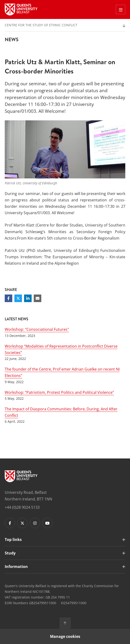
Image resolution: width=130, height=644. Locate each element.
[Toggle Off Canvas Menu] (121, 9)
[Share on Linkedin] (28, 298)
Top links (13, 540)
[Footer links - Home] (21, 476)
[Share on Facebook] (8, 298)
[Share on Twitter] (18, 298)
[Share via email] (38, 298)
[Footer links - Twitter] (22, 523)
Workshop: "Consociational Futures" (37, 329)
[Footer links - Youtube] (47, 523)
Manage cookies (65, 636)
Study (10, 553)
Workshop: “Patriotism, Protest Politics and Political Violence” (59, 392)
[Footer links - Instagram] (35, 523)
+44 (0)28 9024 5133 (22, 507)
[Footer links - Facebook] (10, 523)
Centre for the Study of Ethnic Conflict (41, 25)
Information (16, 567)
